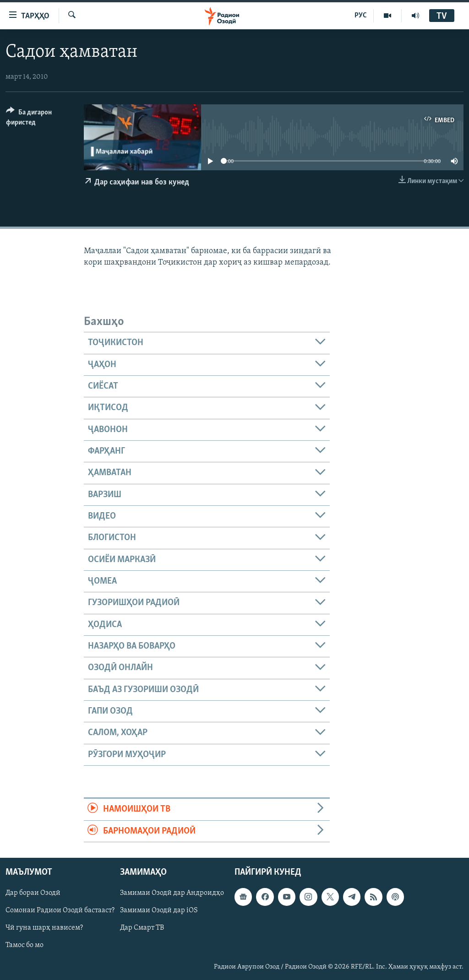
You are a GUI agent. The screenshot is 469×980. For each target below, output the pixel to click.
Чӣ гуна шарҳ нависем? (44, 928)
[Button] (39, 119)
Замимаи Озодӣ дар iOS (159, 910)
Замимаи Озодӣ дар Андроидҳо (172, 893)
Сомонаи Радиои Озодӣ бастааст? (60, 910)
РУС (361, 16)
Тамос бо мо (25, 945)
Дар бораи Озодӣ (33, 893)
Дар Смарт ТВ (142, 928)
